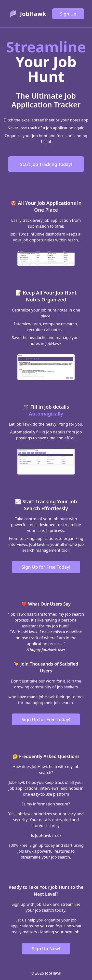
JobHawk (33, 14)
